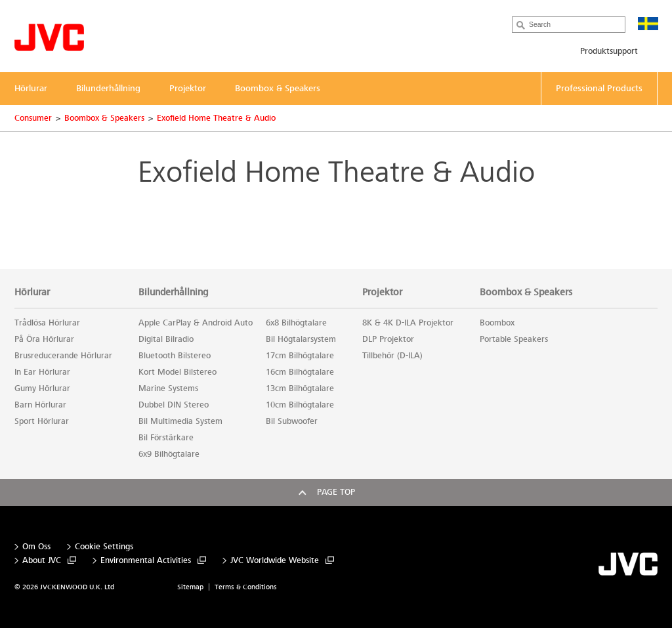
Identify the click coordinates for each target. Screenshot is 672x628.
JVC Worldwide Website (275, 561)
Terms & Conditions (246, 587)
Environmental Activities (146, 561)
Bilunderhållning (173, 292)
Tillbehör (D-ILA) (392, 356)
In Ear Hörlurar (42, 372)
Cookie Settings (104, 547)
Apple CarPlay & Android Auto (196, 323)
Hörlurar (32, 292)
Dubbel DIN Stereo (174, 405)
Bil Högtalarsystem (301, 339)
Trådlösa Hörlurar (47, 323)
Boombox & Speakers (104, 118)
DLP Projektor (388, 339)
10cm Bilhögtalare (300, 405)
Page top (336, 492)
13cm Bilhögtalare (300, 388)
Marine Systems (168, 388)
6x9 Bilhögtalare (169, 454)
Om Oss (36, 547)
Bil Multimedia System (180, 421)
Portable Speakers (514, 339)
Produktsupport (609, 51)
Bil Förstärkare (166, 438)
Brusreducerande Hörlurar (63, 356)
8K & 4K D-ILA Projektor (408, 323)
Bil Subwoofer (292, 421)
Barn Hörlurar (40, 405)
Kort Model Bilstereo (178, 372)
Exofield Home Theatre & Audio (216, 118)
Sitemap (190, 587)
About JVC (42, 561)
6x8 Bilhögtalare (296, 323)
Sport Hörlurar (42, 421)
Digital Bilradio (166, 339)
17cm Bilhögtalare (300, 356)
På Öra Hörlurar (44, 339)
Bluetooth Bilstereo (175, 356)
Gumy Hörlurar (42, 388)
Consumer (33, 118)
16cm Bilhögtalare (300, 372)
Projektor (382, 292)
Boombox (497, 323)
